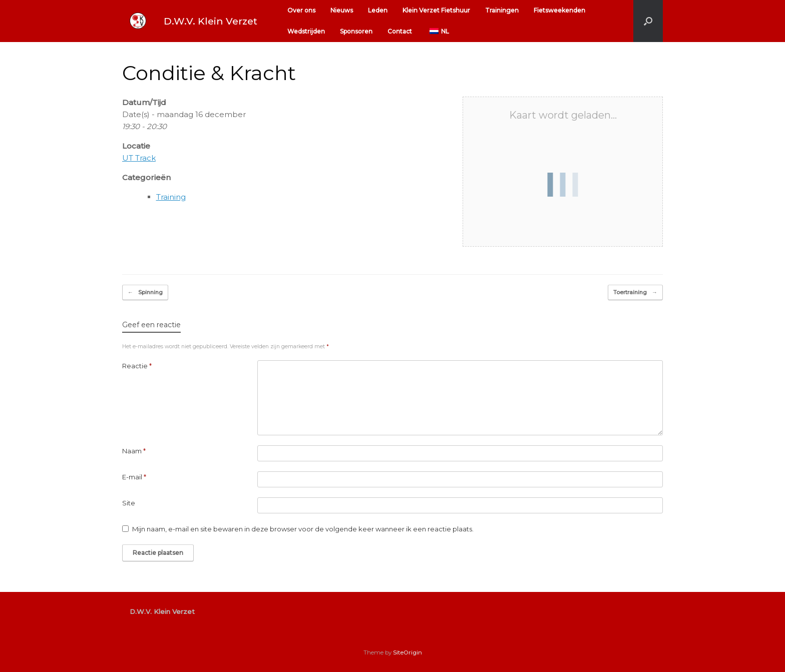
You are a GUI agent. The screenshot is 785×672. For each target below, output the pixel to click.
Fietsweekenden (559, 10)
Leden (378, 10)
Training (171, 197)
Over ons (301, 10)
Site (129, 503)
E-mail (134, 477)
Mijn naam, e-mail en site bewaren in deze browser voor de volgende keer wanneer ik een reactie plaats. (303, 529)
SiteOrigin (408, 652)
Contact (400, 31)
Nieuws (342, 10)
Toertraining (635, 292)
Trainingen (502, 10)
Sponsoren (356, 31)
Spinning (145, 292)
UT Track (139, 158)
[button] (648, 21)
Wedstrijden (306, 31)
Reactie (137, 366)
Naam (134, 451)
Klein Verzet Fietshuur (436, 10)
